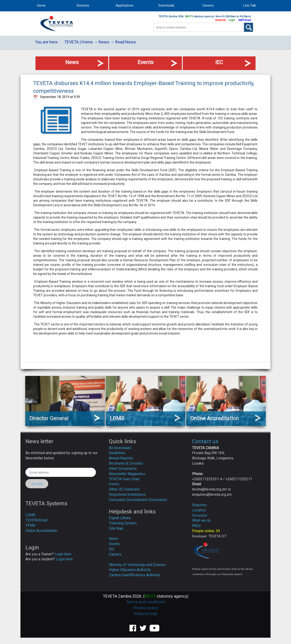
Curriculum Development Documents (138, 500)
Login (232, 20)
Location (199, 510)
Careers (115, 554)
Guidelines (117, 453)
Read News (126, 42)
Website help (145, 614)
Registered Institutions (127, 494)
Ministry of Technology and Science (137, 565)
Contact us (205, 441)
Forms (114, 484)
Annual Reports (121, 458)
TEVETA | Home (79, 42)
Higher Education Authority (130, 570)
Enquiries (199, 505)
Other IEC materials (124, 489)
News (104, 42)
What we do (201, 520)
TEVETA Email (36, 520)
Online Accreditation (41, 531)
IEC (112, 549)
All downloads (120, 448)
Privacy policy (146, 608)
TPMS (30, 525)
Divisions (200, 515)
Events (114, 544)
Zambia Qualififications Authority (135, 575)
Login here (63, 554)
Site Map (116, 528)
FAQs (196, 526)
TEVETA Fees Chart (124, 479)
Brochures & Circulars (126, 463)
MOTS (189, 16)
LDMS (30, 515)
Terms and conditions (146, 602)
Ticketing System (123, 523)
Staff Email (245, 20)
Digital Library (120, 518)
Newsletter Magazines (127, 474)
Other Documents (123, 469)
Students (220, 20)
